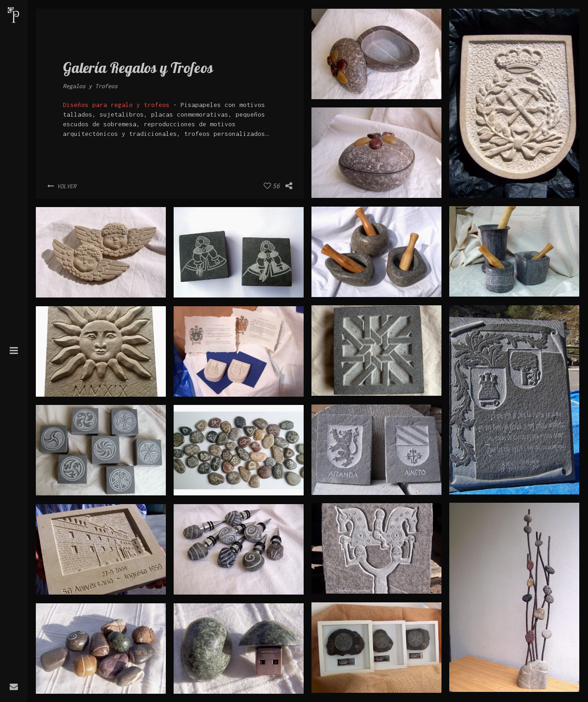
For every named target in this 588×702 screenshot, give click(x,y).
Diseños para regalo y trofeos (116, 105)
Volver (62, 186)
